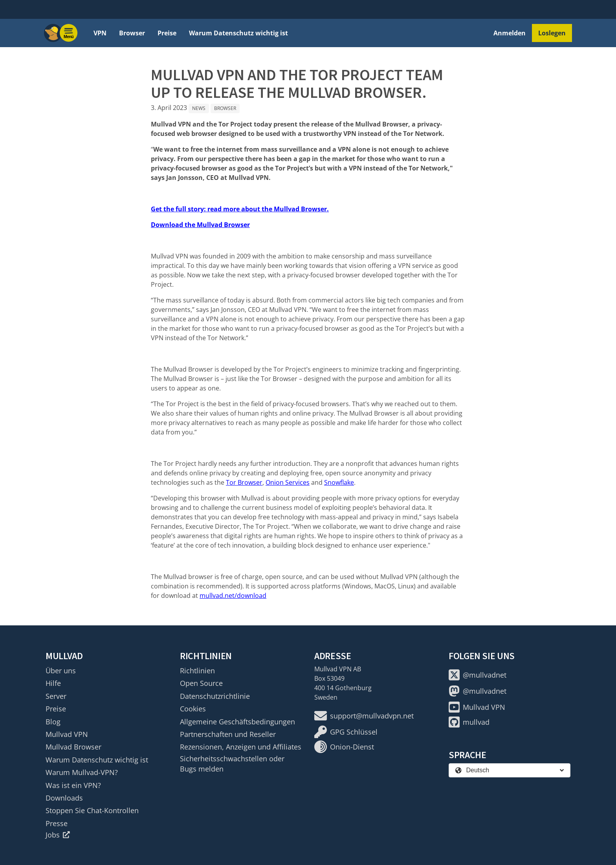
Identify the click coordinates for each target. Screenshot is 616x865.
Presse (57, 823)
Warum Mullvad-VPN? (82, 772)
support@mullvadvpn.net (364, 716)
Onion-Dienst (344, 747)
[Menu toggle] (69, 33)
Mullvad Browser (73, 747)
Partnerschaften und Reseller (228, 734)
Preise (167, 33)
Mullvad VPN (67, 734)
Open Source (201, 683)
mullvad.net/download (233, 596)
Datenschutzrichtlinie (215, 696)
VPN (100, 33)
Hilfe (53, 683)
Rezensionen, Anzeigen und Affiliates (241, 747)
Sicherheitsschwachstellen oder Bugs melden (232, 764)
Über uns (61, 671)
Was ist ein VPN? (73, 785)
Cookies (193, 709)
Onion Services (288, 482)
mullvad (469, 722)
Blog (53, 722)
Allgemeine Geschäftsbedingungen (237, 722)
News (199, 108)
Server (56, 696)
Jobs (58, 835)
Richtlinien (197, 671)
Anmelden (510, 33)
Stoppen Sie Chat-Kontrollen (92, 810)
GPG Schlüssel (346, 732)
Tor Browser (244, 482)
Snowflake (339, 482)
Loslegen (552, 33)
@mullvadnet (478, 675)
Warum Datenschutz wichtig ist (238, 33)
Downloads (64, 798)
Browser (132, 33)
